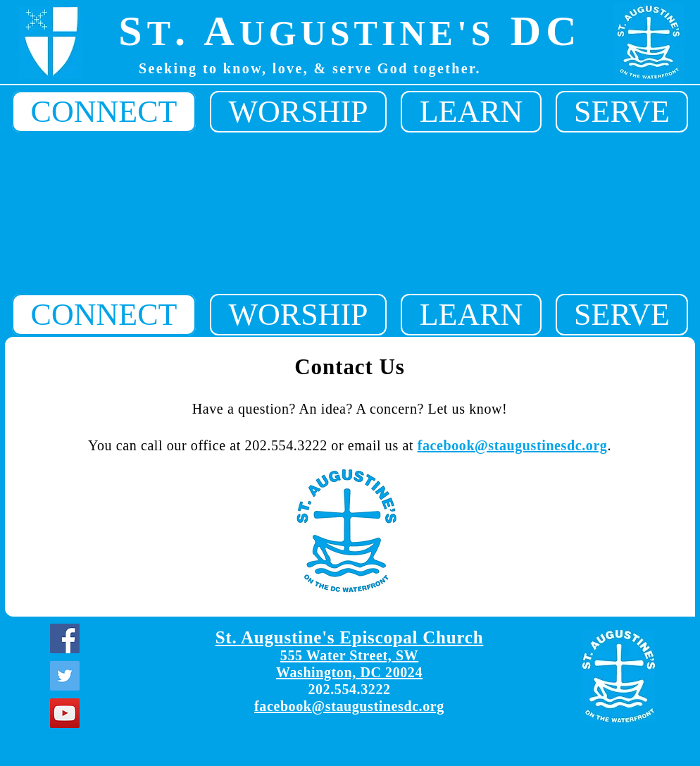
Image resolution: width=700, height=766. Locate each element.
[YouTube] (65, 713)
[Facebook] (65, 638)
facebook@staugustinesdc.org (513, 445)
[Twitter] (65, 676)
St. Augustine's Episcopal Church (350, 637)
